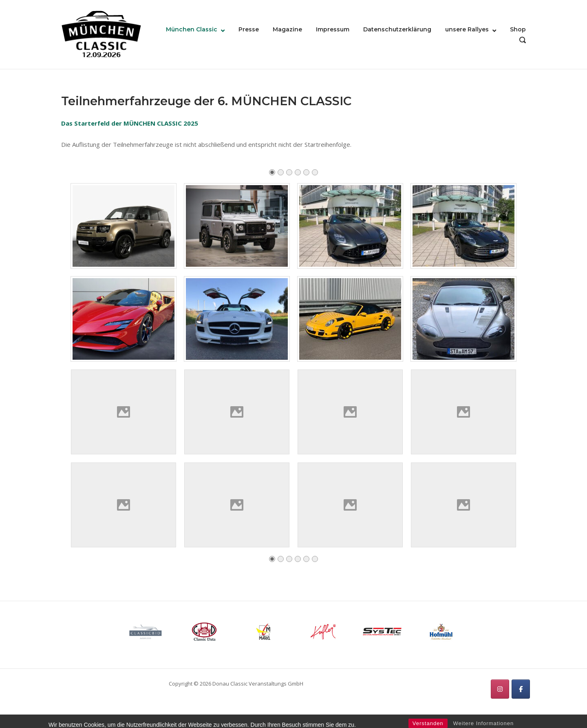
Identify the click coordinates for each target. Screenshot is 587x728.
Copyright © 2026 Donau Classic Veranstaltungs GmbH (236, 684)
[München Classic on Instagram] (500, 689)
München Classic (192, 29)
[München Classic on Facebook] (521, 689)
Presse (249, 29)
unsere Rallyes (467, 29)
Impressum (333, 29)
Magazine (287, 29)
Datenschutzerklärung (397, 29)
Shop (518, 29)
